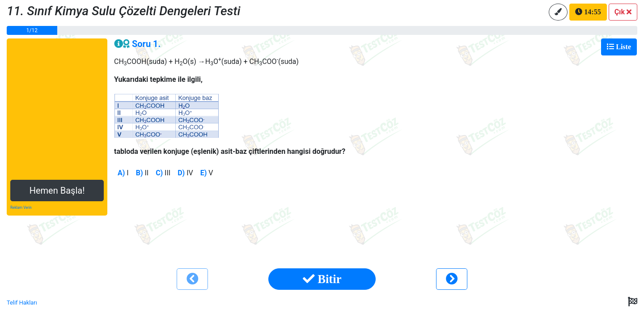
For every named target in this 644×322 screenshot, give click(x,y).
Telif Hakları (22, 303)
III (163, 173)
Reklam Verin (21, 208)
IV (185, 173)
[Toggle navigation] (619, 47)
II (142, 173)
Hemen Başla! (57, 191)
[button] (623, 12)
